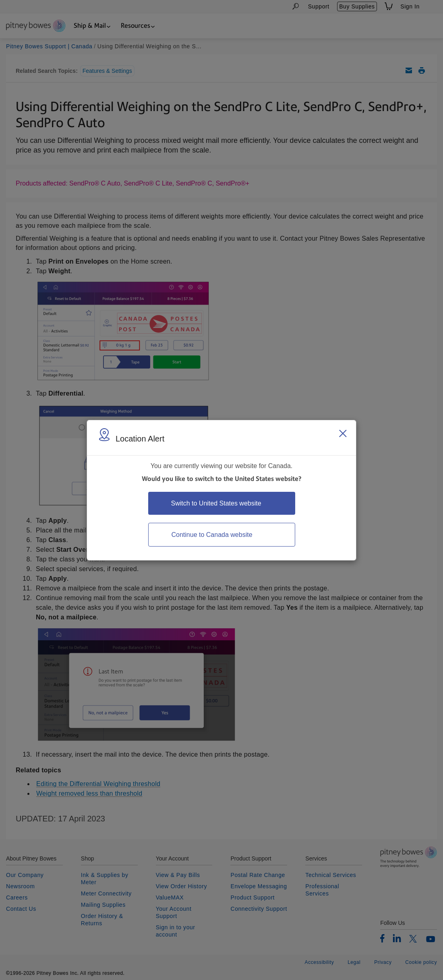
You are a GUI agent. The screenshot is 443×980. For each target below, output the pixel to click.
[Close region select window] (343, 433)
